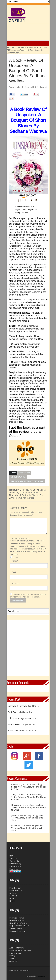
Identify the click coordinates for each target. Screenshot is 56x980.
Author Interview (17, 948)
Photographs (15, 953)
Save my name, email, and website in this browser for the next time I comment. (28, 596)
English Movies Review (19, 926)
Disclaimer (14, 869)
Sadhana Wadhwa (18, 477)
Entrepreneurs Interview (20, 950)
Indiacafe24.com (14, 48)
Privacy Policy (15, 864)
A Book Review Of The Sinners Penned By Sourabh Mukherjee (28, 491)
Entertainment (16, 890)
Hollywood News (17, 920)
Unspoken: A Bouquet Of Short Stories (27, 481)
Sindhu (14, 826)
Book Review (24, 473)
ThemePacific (42, 976)
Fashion (13, 893)
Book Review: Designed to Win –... (23, 724)
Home (12, 856)
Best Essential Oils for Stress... (22, 712)
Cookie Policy (15, 866)
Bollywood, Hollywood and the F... (23, 706)
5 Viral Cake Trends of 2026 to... (22, 731)
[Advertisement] (28, 648)
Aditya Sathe (17, 795)
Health (12, 901)
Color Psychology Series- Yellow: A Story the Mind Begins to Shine (29, 787)
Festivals (13, 896)
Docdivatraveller (19, 805)
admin (19, 87)
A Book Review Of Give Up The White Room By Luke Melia (26, 496)
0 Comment (43, 87)
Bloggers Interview (17, 931)
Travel (12, 958)
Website (15, 584)
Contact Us (14, 861)
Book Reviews (28, 48)
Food (12, 898)
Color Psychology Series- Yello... (22, 718)
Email (15, 572)
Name (15, 561)
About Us (13, 858)
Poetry (12, 956)
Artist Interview (16, 928)
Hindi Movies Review (18, 923)
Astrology (14, 961)
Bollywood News (17, 918)
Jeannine (15, 815)
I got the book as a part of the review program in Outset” (28, 432)
